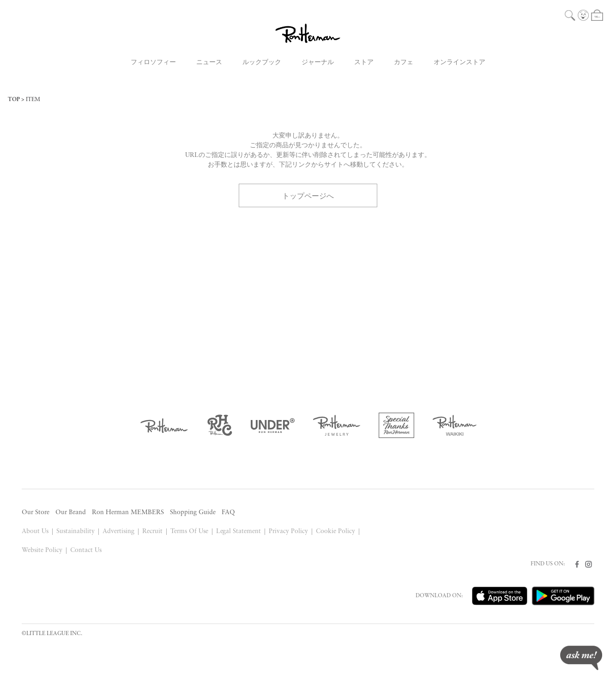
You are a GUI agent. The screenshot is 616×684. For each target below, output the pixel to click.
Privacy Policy (288, 531)
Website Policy (42, 550)
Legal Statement (239, 531)
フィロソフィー (153, 63)
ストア (364, 63)
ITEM (33, 100)
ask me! (581, 658)
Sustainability (75, 531)
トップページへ (308, 195)
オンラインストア (459, 63)
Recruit (152, 531)
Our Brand (71, 513)
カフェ (404, 63)
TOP (14, 100)
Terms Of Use (189, 531)
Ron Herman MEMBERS (128, 513)
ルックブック (262, 63)
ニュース (209, 63)
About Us (35, 531)
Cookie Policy (335, 531)
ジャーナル (318, 63)
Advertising (118, 531)
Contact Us (86, 550)
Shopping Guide (193, 513)
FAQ (228, 513)
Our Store (36, 513)
